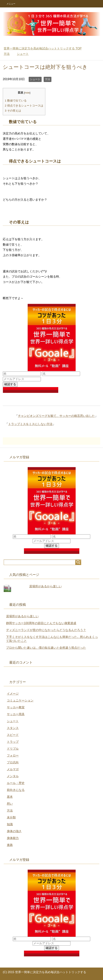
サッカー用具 (16, 714)
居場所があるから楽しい (45, 586)
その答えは (13, 111)
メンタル (13, 776)
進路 (10, 845)
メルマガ (13, 769)
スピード (13, 735)
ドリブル (13, 749)
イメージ (13, 694)
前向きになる (16, 790)
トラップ (13, 742)
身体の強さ (14, 831)
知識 (10, 824)
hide (27, 93)
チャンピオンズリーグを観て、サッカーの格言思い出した (56, 416)
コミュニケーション (20, 700)
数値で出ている (16, 100)
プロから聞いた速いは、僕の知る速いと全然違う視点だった (46, 648)
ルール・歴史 (16, 783)
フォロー (13, 755)
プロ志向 (13, 762)
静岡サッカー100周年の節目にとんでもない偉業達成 (41, 623)
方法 (48, 79)
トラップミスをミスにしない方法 (30, 424)
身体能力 (13, 838)
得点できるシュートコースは (24, 106)
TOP (43, 48)
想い (10, 804)
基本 (10, 797)
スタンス (13, 728)
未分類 (11, 817)
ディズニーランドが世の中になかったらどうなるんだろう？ (46, 630)
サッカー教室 (16, 707)
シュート (35, 79)
